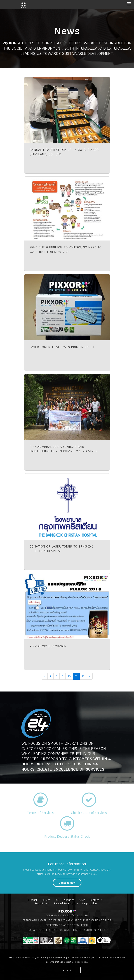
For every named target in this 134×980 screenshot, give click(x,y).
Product (33, 900)
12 (83, 676)
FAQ (57, 900)
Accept (67, 971)
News (82, 900)
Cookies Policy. (80, 962)
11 (76, 676)
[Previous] (45, 676)
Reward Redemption (66, 903)
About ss (69, 900)
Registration (90, 903)
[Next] (90, 676)
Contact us (96, 900)
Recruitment (42, 903)
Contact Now (67, 883)
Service (46, 900)
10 (69, 676)
